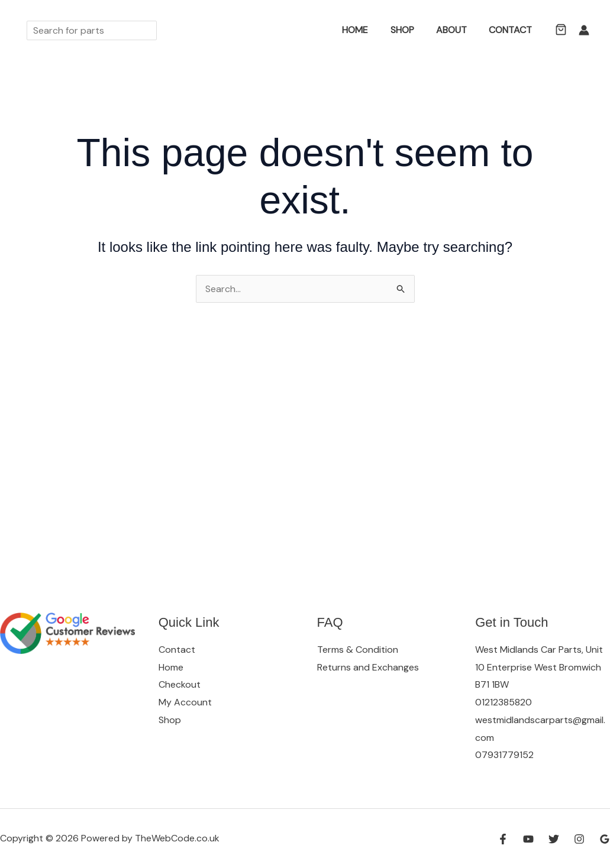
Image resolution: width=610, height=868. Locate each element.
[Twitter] (554, 839)
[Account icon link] (584, 30)
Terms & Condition (358, 650)
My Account (185, 702)
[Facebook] (503, 839)
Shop (410, 30)
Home (366, 30)
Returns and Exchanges (368, 667)
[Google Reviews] (605, 839)
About (456, 30)
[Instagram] (579, 839)
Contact (512, 30)
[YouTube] (528, 839)
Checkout (180, 684)
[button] (327, 30)
